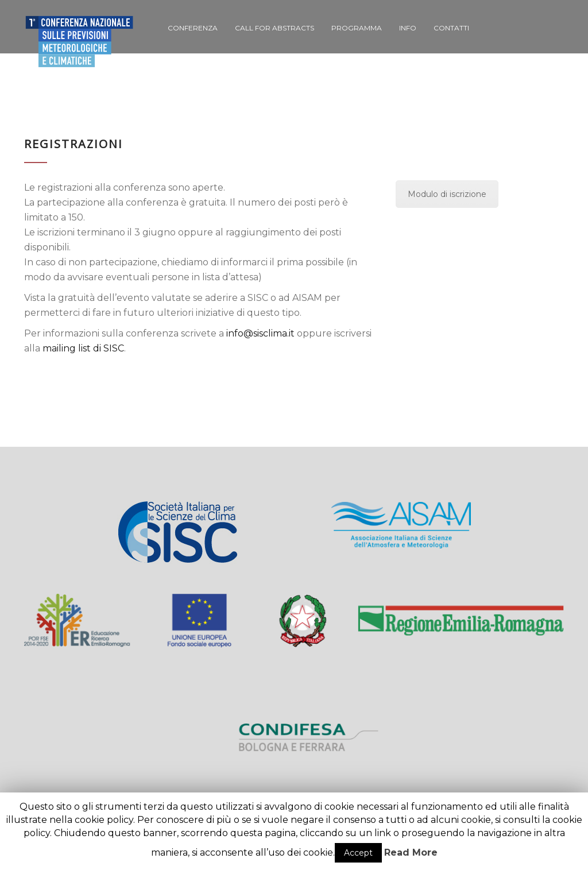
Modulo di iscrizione (447, 194)
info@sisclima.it (260, 333)
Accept (358, 853)
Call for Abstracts (274, 28)
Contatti (451, 28)
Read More (411, 852)
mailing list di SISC (83, 348)
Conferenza (193, 28)
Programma (357, 28)
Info (408, 28)
